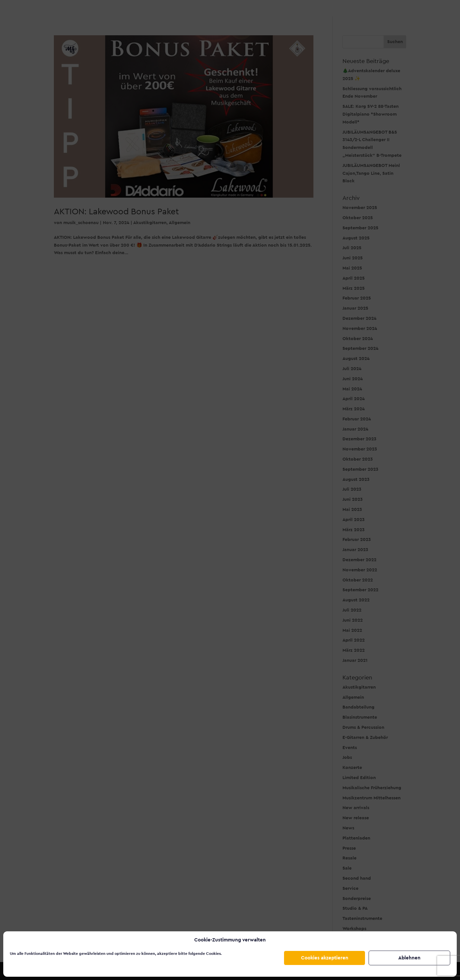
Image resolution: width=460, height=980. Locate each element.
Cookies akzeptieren (325, 958)
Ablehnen (409, 958)
